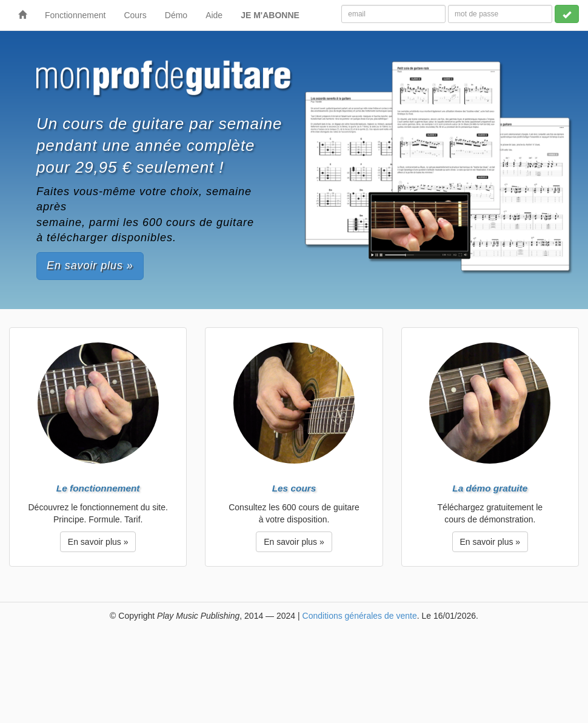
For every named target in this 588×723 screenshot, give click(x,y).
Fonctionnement (75, 15)
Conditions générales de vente (360, 616)
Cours (135, 15)
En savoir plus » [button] (90, 265)
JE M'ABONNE (270, 15)
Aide (214, 15)
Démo (176, 15)
